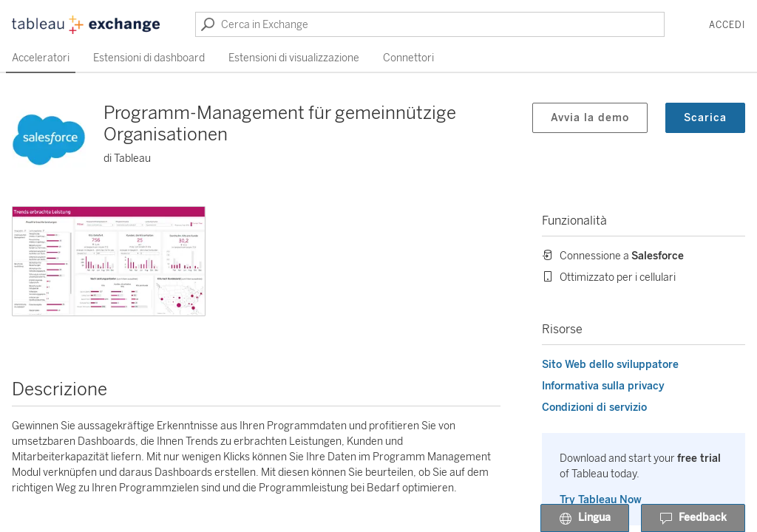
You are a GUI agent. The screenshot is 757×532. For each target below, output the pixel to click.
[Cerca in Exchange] (430, 24)
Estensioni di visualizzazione (294, 58)
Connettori (408, 58)
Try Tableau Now (601, 500)
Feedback (693, 519)
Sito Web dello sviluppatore (610, 365)
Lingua (585, 519)
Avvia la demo (590, 118)
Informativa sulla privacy (603, 386)
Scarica (705, 118)
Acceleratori (41, 58)
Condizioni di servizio (594, 407)
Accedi (727, 25)
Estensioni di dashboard (149, 58)
